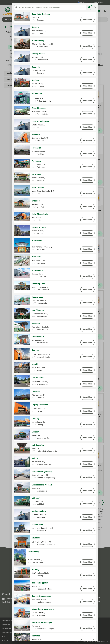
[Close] (95, 7)
